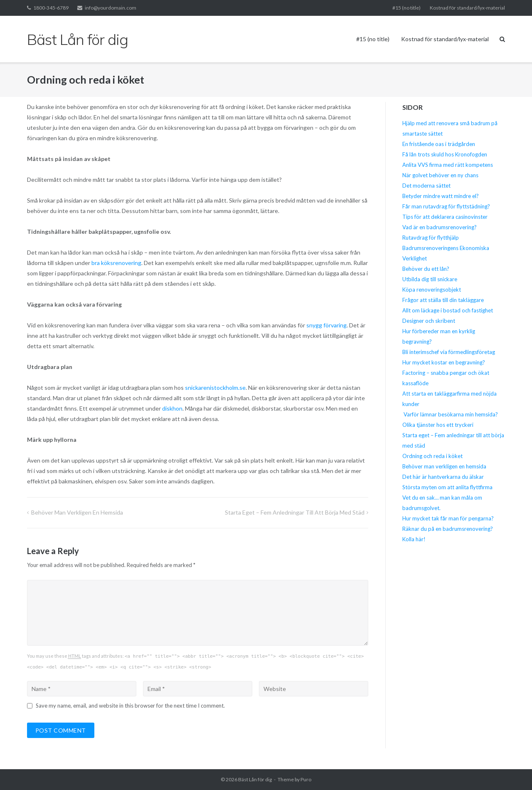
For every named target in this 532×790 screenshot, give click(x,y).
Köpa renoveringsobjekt (432, 290)
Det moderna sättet (426, 186)
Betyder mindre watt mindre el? (441, 196)
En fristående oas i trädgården (439, 144)
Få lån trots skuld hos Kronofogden (445, 154)
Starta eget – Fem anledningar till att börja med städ (295, 512)
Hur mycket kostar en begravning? (444, 362)
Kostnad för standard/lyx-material (467, 8)
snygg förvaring (326, 325)
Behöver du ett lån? (426, 269)
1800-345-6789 (51, 8)
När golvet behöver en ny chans (440, 175)
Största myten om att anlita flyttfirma (447, 487)
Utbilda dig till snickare (430, 279)
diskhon (172, 408)
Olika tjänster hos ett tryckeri (438, 425)
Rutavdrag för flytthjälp (431, 238)
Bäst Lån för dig (255, 779)
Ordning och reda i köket (432, 456)
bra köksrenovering (116, 263)
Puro (306, 779)
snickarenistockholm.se (215, 388)
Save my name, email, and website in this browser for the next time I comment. (130, 706)
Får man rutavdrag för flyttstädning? (446, 206)
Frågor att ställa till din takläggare (444, 300)
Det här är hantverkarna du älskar (443, 477)
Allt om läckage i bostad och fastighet (448, 310)
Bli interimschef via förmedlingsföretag (449, 352)
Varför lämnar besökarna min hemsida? (450, 414)
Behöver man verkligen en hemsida (77, 512)
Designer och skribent (429, 321)
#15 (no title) (406, 8)
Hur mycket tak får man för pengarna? (448, 518)
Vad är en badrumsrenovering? (440, 227)
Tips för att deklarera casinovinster (445, 217)
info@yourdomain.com (111, 8)
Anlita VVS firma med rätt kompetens (448, 165)
